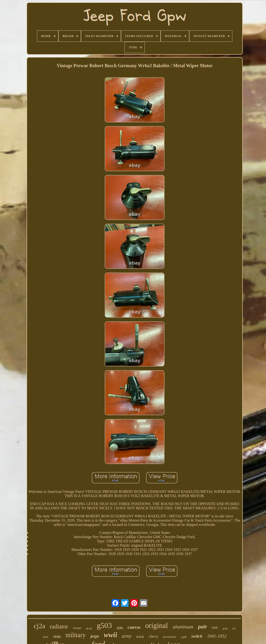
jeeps (95, 636)
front (46, 637)
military (76, 635)
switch (197, 636)
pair (202, 627)
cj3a (120, 628)
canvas (134, 627)
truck (140, 637)
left (234, 628)
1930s (57, 637)
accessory (169, 637)
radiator (59, 626)
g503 (104, 625)
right (184, 637)
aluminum (183, 627)
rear (215, 627)
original (157, 625)
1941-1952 (217, 636)
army (127, 636)
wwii (111, 635)
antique (77, 628)
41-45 (89, 628)
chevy (154, 636)
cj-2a (225, 629)
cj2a (39, 626)
